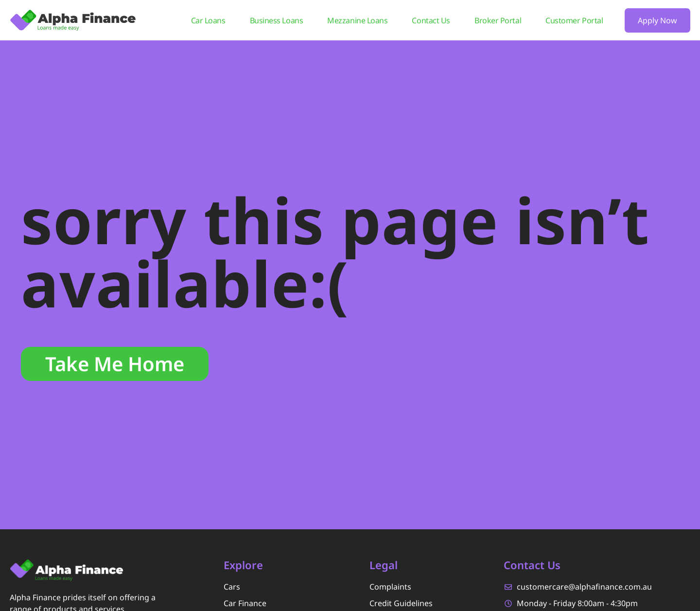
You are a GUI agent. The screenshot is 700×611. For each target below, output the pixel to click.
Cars (232, 587)
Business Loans (277, 20)
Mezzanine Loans (357, 20)
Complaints (390, 587)
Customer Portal (574, 20)
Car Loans (208, 20)
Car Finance (245, 603)
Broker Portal (498, 20)
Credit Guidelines (401, 603)
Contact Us (431, 20)
